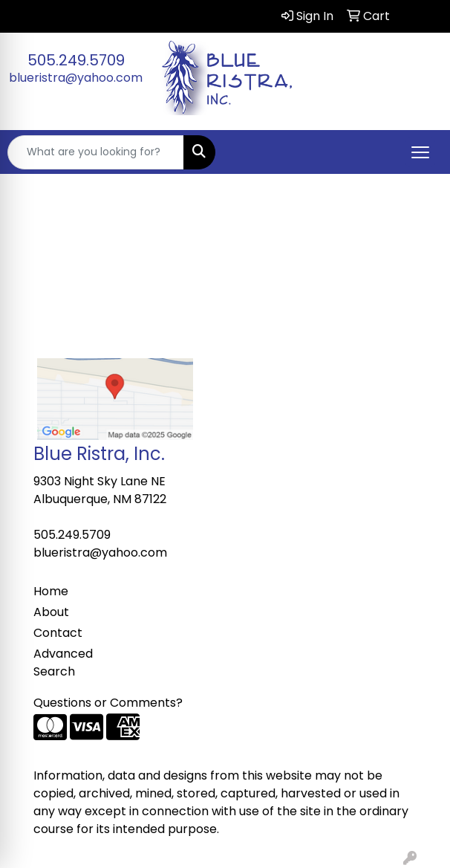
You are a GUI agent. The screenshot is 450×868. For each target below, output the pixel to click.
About (51, 612)
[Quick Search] (96, 152)
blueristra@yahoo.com (76, 78)
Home (51, 591)
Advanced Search (63, 663)
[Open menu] (420, 152)
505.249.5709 (76, 60)
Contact (58, 633)
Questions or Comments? (108, 703)
